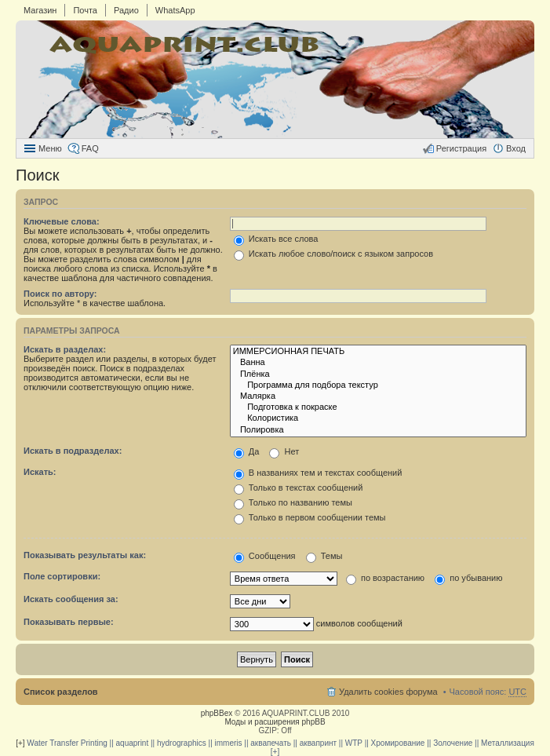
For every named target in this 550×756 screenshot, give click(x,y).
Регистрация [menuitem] (461, 148)
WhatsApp (175, 10)
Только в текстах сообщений (299, 488)
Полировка (378, 430)
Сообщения (265, 556)
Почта (85, 10)
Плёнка (378, 374)
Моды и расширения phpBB (275, 722)
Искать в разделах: (65, 349)
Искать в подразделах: (73, 451)
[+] (20, 743)
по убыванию (468, 578)
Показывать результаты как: (85, 555)
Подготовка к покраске (378, 407)
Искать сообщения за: (71, 599)
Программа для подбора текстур (378, 385)
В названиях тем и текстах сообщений (318, 473)
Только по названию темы (293, 502)
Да (247, 451)
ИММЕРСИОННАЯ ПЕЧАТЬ (378, 352)
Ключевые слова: (62, 221)
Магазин (40, 10)
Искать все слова (276, 239)
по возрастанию (385, 578)
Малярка (378, 396)
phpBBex (217, 713)
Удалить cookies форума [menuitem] (388, 692)
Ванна (378, 363)
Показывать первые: (69, 622)
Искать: (40, 472)
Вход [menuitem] (516, 148)
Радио (126, 10)
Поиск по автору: (60, 294)
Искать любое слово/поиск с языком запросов (333, 254)
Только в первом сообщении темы (310, 517)
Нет (284, 451)
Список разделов (61, 692)
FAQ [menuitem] (90, 148)
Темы (324, 556)
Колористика (378, 418)
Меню (50, 148)
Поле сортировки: (62, 576)
